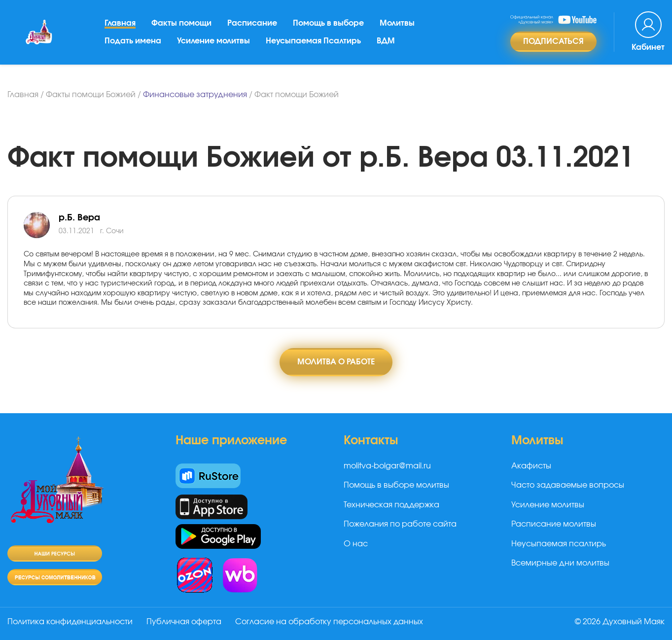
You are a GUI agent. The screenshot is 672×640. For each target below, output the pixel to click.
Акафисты (531, 466)
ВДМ (386, 42)
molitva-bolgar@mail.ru (387, 466)
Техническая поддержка (391, 505)
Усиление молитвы (213, 42)
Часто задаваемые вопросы (568, 486)
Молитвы (397, 24)
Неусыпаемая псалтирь (559, 544)
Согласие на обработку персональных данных (329, 622)
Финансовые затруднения (195, 95)
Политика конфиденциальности (70, 622)
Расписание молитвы (554, 524)
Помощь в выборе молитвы (396, 486)
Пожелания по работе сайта (400, 524)
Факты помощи (181, 24)
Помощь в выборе (328, 24)
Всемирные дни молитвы (560, 563)
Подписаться (553, 42)
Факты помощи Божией (91, 95)
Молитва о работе (336, 362)
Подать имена (133, 42)
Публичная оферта (184, 622)
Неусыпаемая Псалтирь (313, 42)
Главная (120, 24)
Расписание (252, 24)
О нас (356, 544)
